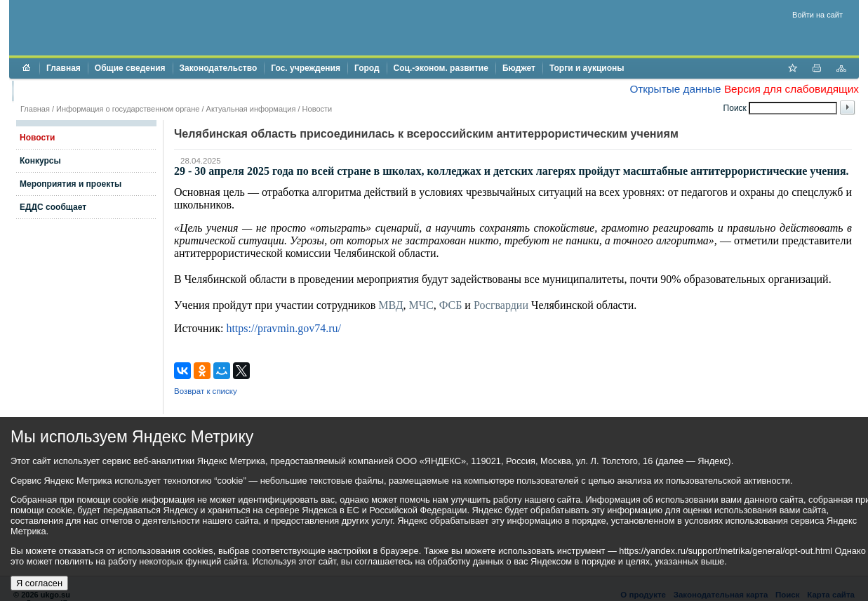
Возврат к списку (206, 391)
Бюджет (519, 68)
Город (367, 68)
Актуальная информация (251, 109)
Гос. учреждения (306, 68)
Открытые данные (675, 89)
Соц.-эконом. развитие (441, 68)
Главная (64, 68)
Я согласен (39, 583)
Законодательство (219, 68)
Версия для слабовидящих (792, 89)
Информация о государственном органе (128, 109)
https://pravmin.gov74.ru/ (283, 328)
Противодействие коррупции (80, 91)
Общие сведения (130, 68)
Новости (318, 109)
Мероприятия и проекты (71, 184)
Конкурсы (40, 161)
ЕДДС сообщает (53, 207)
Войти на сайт (817, 15)
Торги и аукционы (587, 68)
